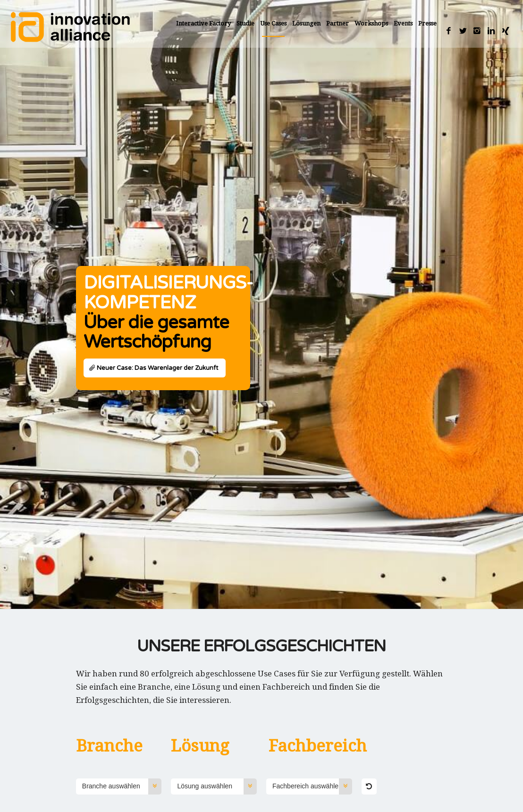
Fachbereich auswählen (312, 786)
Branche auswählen (122, 786)
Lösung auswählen (217, 786)
